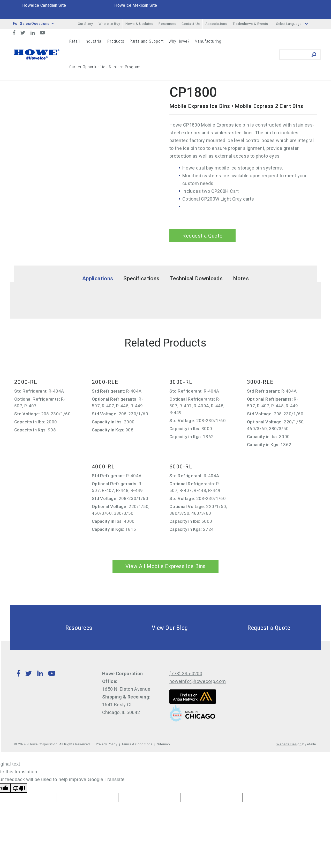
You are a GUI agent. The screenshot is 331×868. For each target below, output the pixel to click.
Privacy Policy (107, 744)
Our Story (85, 24)
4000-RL (103, 467)
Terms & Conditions (137, 744)
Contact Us (191, 24)
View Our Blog (157, 628)
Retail (75, 41)
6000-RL (181, 467)
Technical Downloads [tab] (196, 278)
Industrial (93, 41)
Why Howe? (179, 41)
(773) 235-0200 (186, 674)
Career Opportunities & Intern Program (105, 67)
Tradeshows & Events (250, 24)
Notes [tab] (241, 278)
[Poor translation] (19, 788)
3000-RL (181, 382)
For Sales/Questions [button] (33, 24)
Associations (216, 24)
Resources (167, 24)
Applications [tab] (98, 278)
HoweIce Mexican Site (136, 5)
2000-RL (26, 382)
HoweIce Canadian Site (44, 5)
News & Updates (139, 24)
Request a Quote (202, 236)
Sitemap (164, 744)
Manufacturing (208, 41)
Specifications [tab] (141, 278)
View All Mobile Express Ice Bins (165, 566)
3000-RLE (260, 382)
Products (116, 41)
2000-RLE (105, 382)
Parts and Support (147, 41)
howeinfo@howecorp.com (198, 681)
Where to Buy (109, 24)
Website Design (289, 744)
